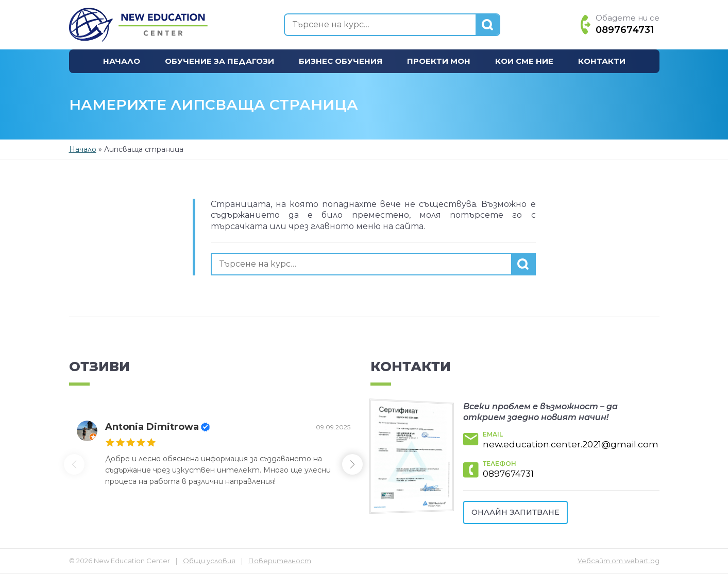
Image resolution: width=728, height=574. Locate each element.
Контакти (602, 61)
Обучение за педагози (219, 61)
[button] (355, 464)
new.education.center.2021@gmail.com (571, 444)
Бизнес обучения (341, 61)
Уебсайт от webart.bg (619, 561)
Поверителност (280, 561)
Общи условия (209, 561)
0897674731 (508, 474)
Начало (122, 61)
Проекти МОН (439, 61)
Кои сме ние (524, 61)
